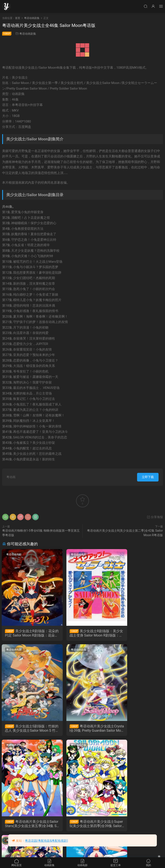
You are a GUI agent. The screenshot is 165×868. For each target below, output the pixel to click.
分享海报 (155, 517)
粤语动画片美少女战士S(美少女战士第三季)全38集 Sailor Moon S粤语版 (27, 825)
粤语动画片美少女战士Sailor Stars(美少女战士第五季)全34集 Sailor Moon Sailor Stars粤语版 (82, 729)
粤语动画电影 (14, 554)
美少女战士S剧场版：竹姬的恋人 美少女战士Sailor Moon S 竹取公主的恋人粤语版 (137, 633)
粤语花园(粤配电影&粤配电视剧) (46, 841)
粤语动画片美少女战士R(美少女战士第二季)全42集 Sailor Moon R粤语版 (82, 825)
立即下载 (148, 477)
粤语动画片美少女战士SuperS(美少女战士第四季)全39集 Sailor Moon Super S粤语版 (137, 729)
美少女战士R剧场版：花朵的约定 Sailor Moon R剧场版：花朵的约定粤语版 (27, 633)
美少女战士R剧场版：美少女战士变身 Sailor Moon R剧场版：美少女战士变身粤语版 (82, 633)
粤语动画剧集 (28, 34)
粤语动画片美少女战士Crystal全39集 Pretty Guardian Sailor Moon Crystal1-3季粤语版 (27, 729)
